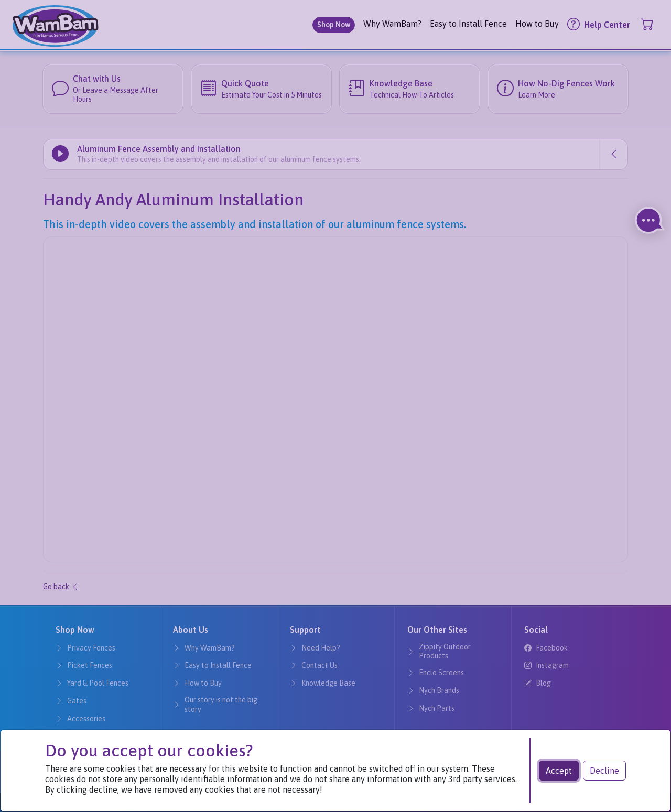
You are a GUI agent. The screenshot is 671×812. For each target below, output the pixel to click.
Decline (604, 771)
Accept (559, 771)
